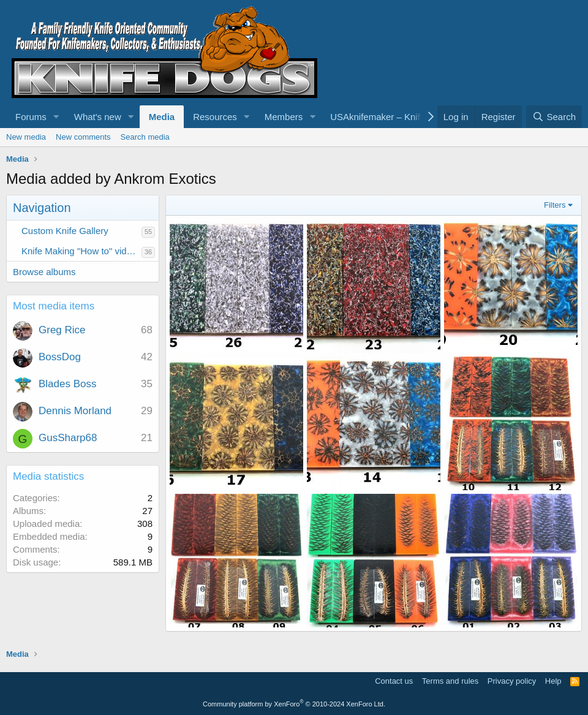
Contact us (394, 681)
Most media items (54, 306)
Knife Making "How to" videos (81, 251)
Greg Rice (62, 330)
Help (553, 681)
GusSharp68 (68, 438)
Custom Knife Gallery (65, 231)
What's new (98, 117)
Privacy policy (512, 681)
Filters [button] (555, 205)
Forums (31, 117)
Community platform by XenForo (294, 704)
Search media (145, 137)
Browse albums (44, 272)
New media (26, 137)
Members (284, 117)
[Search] (554, 117)
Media (162, 117)
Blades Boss (68, 384)
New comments (83, 137)
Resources (215, 117)
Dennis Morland (75, 411)
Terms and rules (450, 681)
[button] (56, 117)
